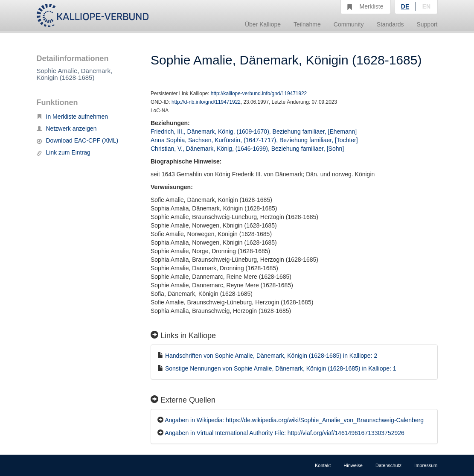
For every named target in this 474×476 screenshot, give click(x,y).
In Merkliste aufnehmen (73, 117)
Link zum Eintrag (64, 152)
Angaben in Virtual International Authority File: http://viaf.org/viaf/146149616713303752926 (285, 433)
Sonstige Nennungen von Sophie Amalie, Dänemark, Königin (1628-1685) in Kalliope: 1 (281, 368)
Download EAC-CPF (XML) (78, 140)
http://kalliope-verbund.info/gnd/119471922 (259, 93)
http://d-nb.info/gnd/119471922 (206, 102)
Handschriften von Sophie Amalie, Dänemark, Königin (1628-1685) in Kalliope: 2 (271, 356)
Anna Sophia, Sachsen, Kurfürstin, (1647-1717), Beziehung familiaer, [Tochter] (254, 140)
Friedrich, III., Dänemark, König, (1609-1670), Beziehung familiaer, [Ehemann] (254, 131)
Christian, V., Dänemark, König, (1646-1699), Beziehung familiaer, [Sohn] (247, 149)
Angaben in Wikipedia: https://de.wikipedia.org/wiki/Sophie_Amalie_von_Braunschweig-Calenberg (294, 420)
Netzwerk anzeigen (67, 128)
